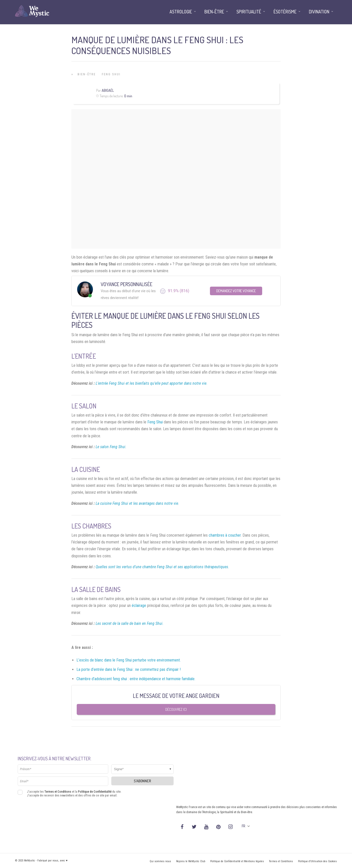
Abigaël (108, 90)
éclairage (139, 606)
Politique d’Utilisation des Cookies (317, 861)
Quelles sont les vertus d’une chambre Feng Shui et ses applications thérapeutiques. (162, 567)
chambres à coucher (225, 535)
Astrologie (181, 12)
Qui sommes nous (160, 861)
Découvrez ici (176, 709)
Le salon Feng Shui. (111, 447)
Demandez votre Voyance (236, 291)
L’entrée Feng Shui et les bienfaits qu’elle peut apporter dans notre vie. (152, 383)
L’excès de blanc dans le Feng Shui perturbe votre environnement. (129, 660)
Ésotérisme (285, 12)
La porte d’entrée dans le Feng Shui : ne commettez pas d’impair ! (129, 669)
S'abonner (142, 781)
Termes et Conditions (58, 792)
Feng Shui (111, 74)
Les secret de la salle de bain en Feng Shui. (130, 623)
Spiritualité (249, 12)
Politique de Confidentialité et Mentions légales (237, 861)
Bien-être (87, 74)
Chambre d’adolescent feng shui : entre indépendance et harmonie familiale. (136, 679)
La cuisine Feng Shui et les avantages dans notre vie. (137, 503)
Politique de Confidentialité (95, 792)
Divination (319, 12)
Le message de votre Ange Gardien (176, 696)
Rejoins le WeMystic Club (191, 861)
